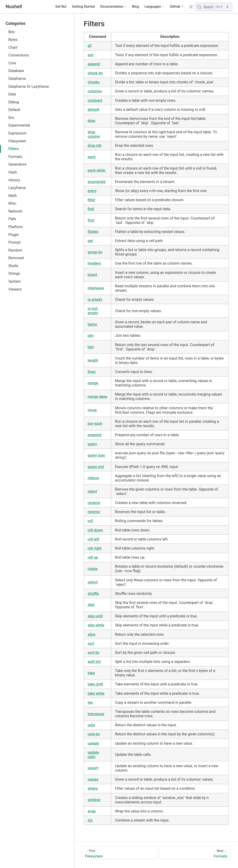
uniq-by (94, 734)
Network (15, 211)
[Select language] (154, 7)
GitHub (175, 7)
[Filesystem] (120, 853)
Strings (14, 274)
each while (96, 170)
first (91, 220)
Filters (14, 149)
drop (91, 121)
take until (95, 684)
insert (92, 275)
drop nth (95, 146)
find (91, 209)
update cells (93, 755)
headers (94, 263)
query (92, 444)
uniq (91, 725)
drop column (94, 134)
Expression (17, 133)
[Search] (214, 7)
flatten (93, 232)
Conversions (19, 55)
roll (90, 521)
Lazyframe (17, 188)
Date (12, 94)
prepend (94, 435)
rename (94, 503)
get (90, 241)
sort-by (94, 653)
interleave (96, 288)
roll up (93, 557)
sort (91, 644)
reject (92, 491)
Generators (17, 164)
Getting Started (83, 7)
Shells (13, 266)
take (91, 673)
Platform (16, 227)
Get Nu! (61, 7)
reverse (94, 512)
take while (96, 693)
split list (94, 662)
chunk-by (95, 73)
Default (14, 110)
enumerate (97, 182)
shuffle (93, 594)
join (91, 336)
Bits (12, 32)
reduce (93, 478)
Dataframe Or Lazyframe (29, 87)
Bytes (13, 40)
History (14, 180)
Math (13, 196)
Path (12, 219)
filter (91, 200)
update (93, 743)
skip (91, 605)
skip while (96, 625)
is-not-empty (93, 311)
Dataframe (17, 79)
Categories (16, 23)
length (93, 360)
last (91, 347)
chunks (94, 82)
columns (95, 91)
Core (12, 63)
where (93, 788)
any (91, 55)
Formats (15, 157)
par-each (95, 424)
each (92, 157)
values (93, 779)
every (92, 191)
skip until (95, 616)
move (92, 410)
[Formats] (194, 853)
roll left (93, 539)
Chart (13, 47)
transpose (96, 714)
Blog (136, 7)
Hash (13, 172)
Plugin (14, 235)
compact (95, 100)
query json (96, 455)
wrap (92, 811)
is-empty (95, 300)
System (15, 281)
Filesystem (17, 141)
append (94, 64)
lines (92, 372)
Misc (12, 203)
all (90, 46)
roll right (95, 548)
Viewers (15, 289)
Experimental (19, 125)
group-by (95, 252)
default (93, 110)
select (93, 582)
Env (11, 118)
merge (93, 383)
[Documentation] (114, 7)
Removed (16, 258)
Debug (14, 102)
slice (91, 634)
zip (90, 820)
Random (15, 250)
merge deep (98, 397)
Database (16, 71)
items (92, 324)
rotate (93, 569)
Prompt (15, 242)
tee (90, 703)
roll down (95, 530)
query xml (96, 467)
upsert (93, 768)
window (94, 800)
